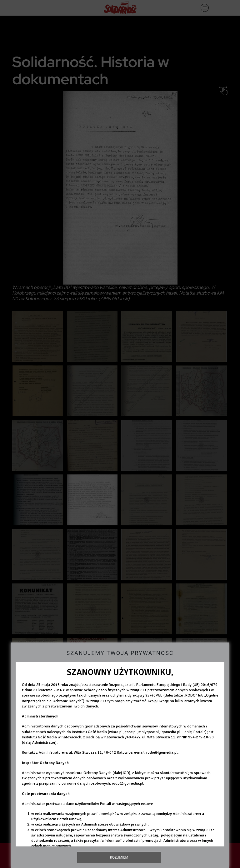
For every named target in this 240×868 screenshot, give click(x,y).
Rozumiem (119, 857)
